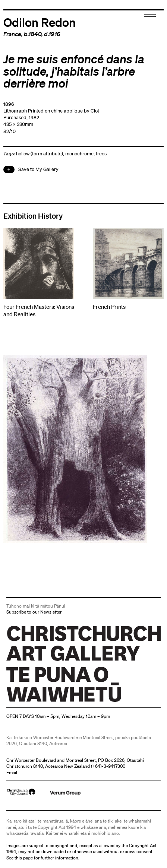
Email (12, 772)
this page (24, 858)
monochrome (79, 154)
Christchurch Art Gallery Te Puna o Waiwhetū (51, 702)
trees (101, 154)
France (12, 34)
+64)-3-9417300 (109, 766)
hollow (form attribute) (40, 154)
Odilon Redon (40, 22)
